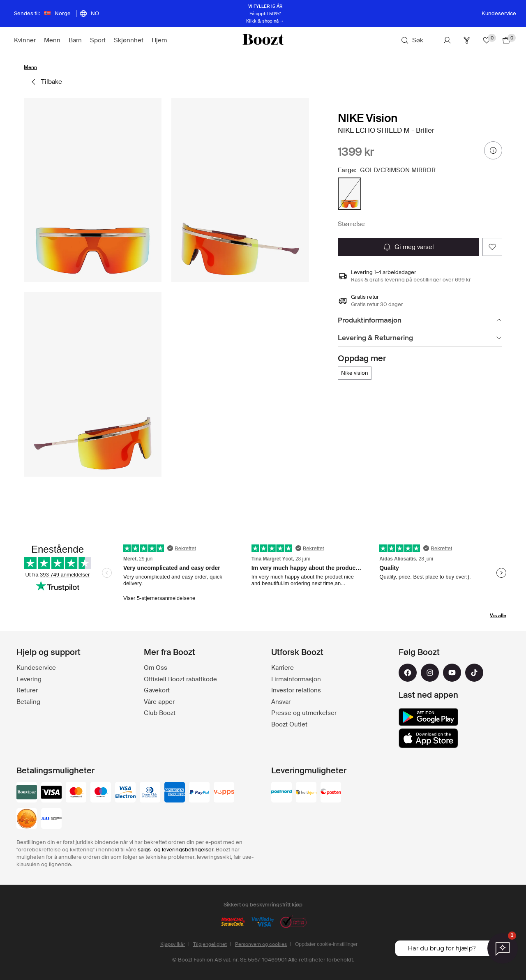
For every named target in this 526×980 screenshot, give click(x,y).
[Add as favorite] (492, 247)
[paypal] (199, 793)
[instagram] (430, 673)
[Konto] (447, 40)
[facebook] (408, 673)
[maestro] (101, 793)
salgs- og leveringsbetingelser (175, 850)
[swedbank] (27, 819)
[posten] (331, 793)
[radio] (350, 194)
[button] (93, 190)
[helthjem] (306, 793)
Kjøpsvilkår (173, 944)
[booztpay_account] (27, 793)
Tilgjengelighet (210, 944)
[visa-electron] (125, 793)
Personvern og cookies (261, 944)
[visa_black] (51, 793)
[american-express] (175, 793)
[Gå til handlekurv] (506, 40)
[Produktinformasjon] (420, 320)
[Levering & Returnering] (420, 338)
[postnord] (281, 793)
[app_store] (428, 738)
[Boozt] (263, 40)
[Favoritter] (487, 40)
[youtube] (452, 673)
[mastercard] (76, 793)
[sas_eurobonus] (51, 819)
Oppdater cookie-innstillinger (326, 944)
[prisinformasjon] (493, 150)
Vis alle (498, 616)
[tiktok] (474, 673)
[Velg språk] (89, 14)
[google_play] (428, 717)
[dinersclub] (150, 793)
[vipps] (224, 793)
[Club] (467, 40)
